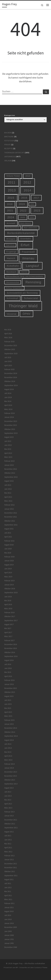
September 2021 (11, 525)
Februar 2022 (9, 505)
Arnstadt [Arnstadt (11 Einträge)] (11, 223)
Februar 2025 (9, 369)
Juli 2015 (8, 700)
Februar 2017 (9, 640)
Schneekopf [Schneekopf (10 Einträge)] (12, 298)
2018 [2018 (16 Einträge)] (10, 204)
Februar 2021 (9, 541)
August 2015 (9, 696)
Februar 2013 (9, 812)
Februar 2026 (9, 342)
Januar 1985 (9, 943)
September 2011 (11, 876)
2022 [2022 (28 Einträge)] (23, 211)
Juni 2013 (8, 796)
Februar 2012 (9, 856)
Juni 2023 (8, 445)
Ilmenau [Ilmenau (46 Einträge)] (28, 258)
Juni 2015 (8, 704)
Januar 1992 (9, 939)
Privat (7, 145)
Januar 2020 (9, 561)
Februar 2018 (9, 612)
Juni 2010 (8, 919)
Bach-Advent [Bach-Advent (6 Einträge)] (26, 223)
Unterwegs (10, 157)
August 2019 (9, 565)
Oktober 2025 (10, 349)
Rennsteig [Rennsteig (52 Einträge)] (33, 282)
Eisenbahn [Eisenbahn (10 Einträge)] (26, 239)
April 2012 (8, 848)
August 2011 (9, 879)
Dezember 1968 (11, 947)
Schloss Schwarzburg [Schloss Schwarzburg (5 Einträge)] (14, 288)
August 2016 (9, 660)
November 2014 (11, 728)
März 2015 (8, 716)
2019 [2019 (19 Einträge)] (22, 204)
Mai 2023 (8, 449)
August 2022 (9, 481)
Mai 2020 (8, 553)
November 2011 (11, 868)
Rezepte (8, 149)
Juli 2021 (8, 533)
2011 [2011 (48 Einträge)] (12, 182)
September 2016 (11, 656)
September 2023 (11, 433)
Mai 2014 (8, 752)
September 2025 (11, 354)
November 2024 (11, 377)
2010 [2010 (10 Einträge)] (28, 176)
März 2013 (8, 808)
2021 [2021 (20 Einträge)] (10, 211)
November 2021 (11, 517)
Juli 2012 (8, 836)
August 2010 (9, 911)
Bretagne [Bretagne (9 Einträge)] (11, 239)
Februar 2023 (9, 461)
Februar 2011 (9, 903)
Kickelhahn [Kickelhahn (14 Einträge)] (13, 266)
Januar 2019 (9, 585)
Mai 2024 (8, 401)
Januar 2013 (9, 816)
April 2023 (8, 453)
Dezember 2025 (11, 346)
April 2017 (8, 632)
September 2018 (11, 593)
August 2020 (9, 545)
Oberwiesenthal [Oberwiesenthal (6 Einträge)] (13, 282)
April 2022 (8, 497)
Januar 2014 (9, 768)
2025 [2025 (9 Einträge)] (23, 217)
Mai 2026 (8, 330)
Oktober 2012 (10, 824)
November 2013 (11, 776)
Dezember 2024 (11, 373)
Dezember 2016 (11, 644)
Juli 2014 (8, 744)
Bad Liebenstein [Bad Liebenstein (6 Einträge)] (31, 228)
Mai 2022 (8, 493)
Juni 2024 (8, 397)
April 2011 (8, 896)
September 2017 (11, 621)
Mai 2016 (8, 672)
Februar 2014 (9, 764)
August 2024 (9, 389)
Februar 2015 (9, 720)
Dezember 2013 (11, 772)
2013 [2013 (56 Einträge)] (12, 190)
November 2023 (11, 425)
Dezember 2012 (11, 820)
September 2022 (11, 477)
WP (17, 968)
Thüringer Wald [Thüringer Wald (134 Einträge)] (23, 306)
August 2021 (9, 529)
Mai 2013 (8, 800)
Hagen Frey (18, 964)
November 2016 (11, 648)
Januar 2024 (9, 417)
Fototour (9, 141)
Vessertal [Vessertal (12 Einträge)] (12, 314)
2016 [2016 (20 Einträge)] (24, 198)
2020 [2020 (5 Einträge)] (32, 204)
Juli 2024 (8, 393)
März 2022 (8, 501)
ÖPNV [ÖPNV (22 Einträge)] (27, 314)
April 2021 (8, 537)
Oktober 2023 (10, 429)
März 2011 (8, 899)
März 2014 (8, 760)
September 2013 (11, 784)
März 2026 (8, 338)
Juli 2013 (8, 792)
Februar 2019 (9, 581)
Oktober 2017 (10, 616)
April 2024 (8, 405)
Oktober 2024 (10, 381)
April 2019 (8, 573)
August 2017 (9, 624)
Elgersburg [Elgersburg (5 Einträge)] (10, 245)
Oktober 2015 (10, 692)
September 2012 (11, 828)
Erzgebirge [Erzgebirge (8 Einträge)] (11, 252)
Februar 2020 (9, 557)
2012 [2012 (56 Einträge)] (27, 182)
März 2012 (8, 852)
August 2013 (9, 788)
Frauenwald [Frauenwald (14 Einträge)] (28, 252)
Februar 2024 (9, 413)
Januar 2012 (9, 860)
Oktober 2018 (10, 589)
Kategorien (10, 115)
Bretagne (9, 137)
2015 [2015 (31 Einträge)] (11, 198)
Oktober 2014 (10, 732)
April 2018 (8, 604)
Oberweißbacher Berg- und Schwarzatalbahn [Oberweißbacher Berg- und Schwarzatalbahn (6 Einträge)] (25, 276)
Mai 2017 (8, 628)
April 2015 (8, 712)
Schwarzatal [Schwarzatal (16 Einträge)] (31, 298)
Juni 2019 (8, 569)
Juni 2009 (8, 931)
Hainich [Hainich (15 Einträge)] (11, 258)
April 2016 (8, 676)
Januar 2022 (9, 509)
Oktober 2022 (10, 473)
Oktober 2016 (10, 652)
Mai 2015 (8, 708)
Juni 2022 (8, 489)
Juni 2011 (8, 887)
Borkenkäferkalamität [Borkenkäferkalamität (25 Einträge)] (21, 233)
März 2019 (8, 577)
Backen (8, 133)
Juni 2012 (8, 840)
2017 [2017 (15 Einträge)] (36, 198)
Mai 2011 (8, 891)
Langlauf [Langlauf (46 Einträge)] (32, 266)
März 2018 (8, 609)
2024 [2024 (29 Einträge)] (11, 217)
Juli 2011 (8, 883)
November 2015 (11, 688)
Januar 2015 (9, 724)
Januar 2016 (9, 684)
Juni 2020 (8, 549)
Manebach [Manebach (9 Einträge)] (11, 272)
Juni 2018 (8, 597)
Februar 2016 (9, 680)
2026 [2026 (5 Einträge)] (32, 217)
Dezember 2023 (11, 421)
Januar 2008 (9, 935)
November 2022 (11, 469)
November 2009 (11, 927)
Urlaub (8, 161)
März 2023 (8, 457)
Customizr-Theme (41, 968)
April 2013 (8, 804)
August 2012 (9, 832)
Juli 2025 (8, 357)
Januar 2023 (9, 465)
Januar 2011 (9, 907)
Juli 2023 (8, 441)
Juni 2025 (8, 361)
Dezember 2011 (11, 864)
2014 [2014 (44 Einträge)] (27, 190)
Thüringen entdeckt (14, 153)
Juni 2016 (8, 668)
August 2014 (9, 740)
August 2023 (9, 437)
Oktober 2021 (10, 521)
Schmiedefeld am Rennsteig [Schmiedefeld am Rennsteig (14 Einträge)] (22, 293)
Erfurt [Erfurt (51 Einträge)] (25, 245)
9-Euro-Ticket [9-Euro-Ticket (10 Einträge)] (13, 176)
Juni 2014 (8, 748)
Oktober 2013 (10, 780)
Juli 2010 (8, 915)
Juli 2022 (8, 485)
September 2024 (11, 385)
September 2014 (11, 736)
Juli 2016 (8, 664)
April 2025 (8, 365)
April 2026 (8, 334)
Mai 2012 (8, 844)
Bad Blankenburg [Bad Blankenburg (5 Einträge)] (13, 228)
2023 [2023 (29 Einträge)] (37, 211)
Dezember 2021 (11, 513)
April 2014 (8, 756)
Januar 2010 (9, 923)
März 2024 (8, 409)
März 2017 (8, 636)
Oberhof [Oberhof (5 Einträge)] (24, 272)
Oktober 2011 (10, 871)
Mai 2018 (8, 601)
